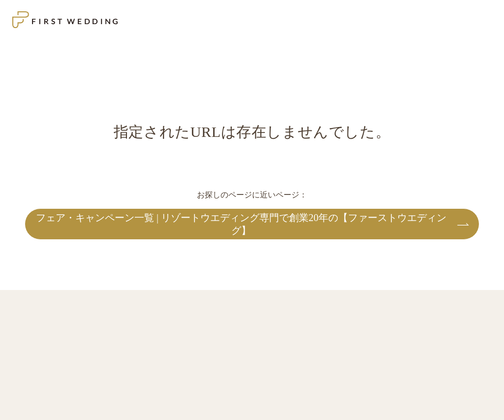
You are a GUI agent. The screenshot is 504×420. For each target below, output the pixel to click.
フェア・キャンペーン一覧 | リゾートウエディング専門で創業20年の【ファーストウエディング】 (241, 224)
